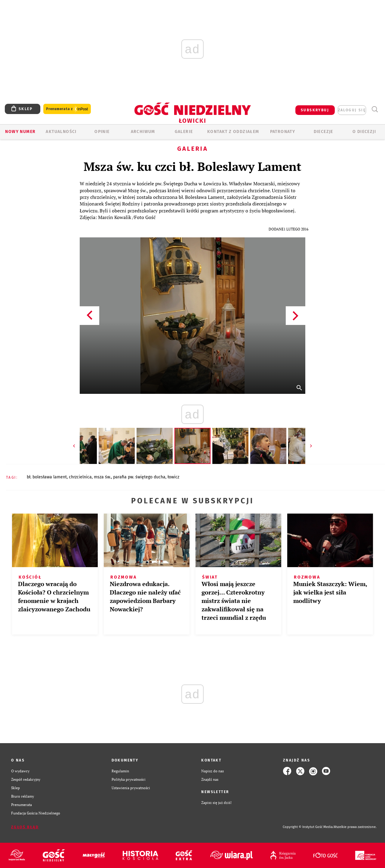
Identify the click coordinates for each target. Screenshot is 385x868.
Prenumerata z (67, 109)
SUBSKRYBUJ (315, 110)
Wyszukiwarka (375, 109)
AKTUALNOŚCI (61, 132)
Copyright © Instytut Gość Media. (308, 827)
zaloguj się (352, 110)
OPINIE (102, 132)
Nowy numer (20, 132)
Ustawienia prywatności (131, 788)
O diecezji (364, 132)
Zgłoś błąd (25, 827)
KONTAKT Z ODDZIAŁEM (233, 132)
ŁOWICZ (173, 477)
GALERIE (184, 132)
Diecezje (323, 132)
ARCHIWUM (143, 132)
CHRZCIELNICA (80, 477)
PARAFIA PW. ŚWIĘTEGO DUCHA (139, 477)
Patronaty (283, 132)
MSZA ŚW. (102, 477)
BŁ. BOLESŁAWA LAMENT (47, 477)
